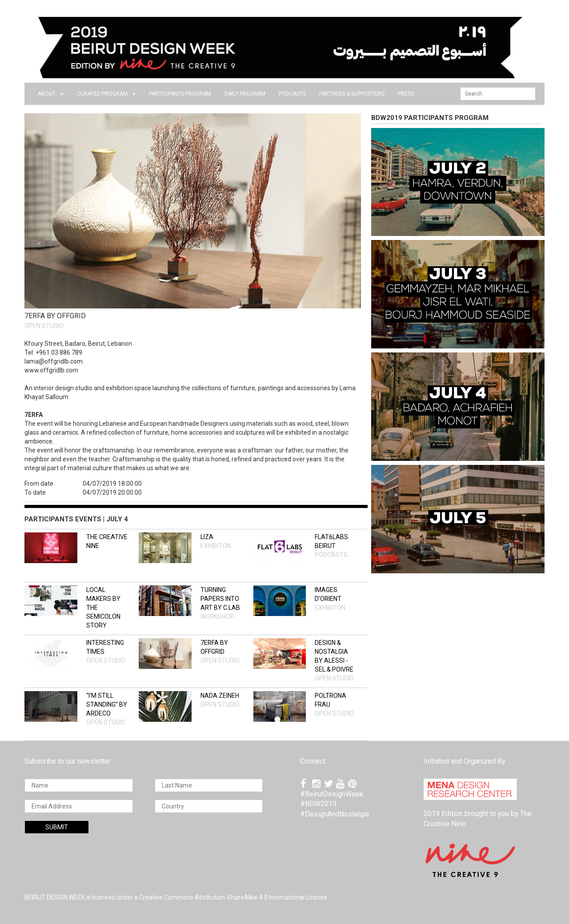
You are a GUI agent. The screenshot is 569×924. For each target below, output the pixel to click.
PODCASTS (292, 94)
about (51, 94)
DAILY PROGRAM (245, 94)
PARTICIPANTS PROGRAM (180, 94)
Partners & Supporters (352, 94)
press (406, 94)
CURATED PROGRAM (106, 94)
